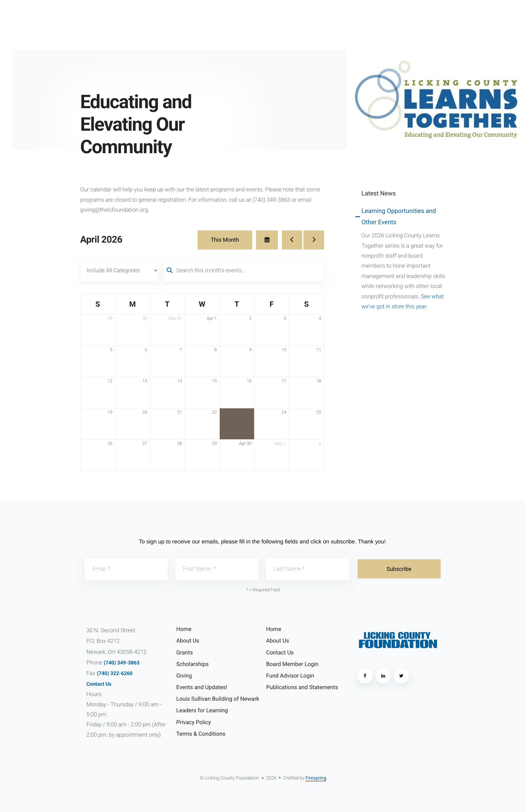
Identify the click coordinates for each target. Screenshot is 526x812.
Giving (184, 676)
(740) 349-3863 (122, 663)
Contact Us (99, 684)
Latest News (379, 193)
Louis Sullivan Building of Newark (218, 699)
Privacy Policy (194, 722)
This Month (225, 240)
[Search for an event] (244, 270)
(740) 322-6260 (115, 673)
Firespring (316, 778)
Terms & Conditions (201, 734)
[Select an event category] (119, 270)
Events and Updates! (202, 687)
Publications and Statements (302, 687)
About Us (188, 641)
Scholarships (193, 664)
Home (184, 629)
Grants (185, 653)
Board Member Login (292, 664)
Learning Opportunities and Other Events (399, 217)
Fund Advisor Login (290, 676)
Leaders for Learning (202, 711)
